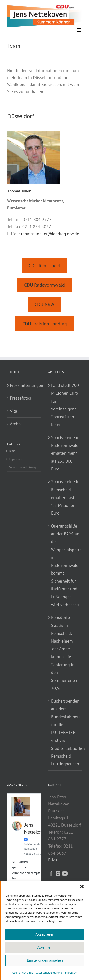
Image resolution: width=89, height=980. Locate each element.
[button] (82, 886)
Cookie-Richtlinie (23, 973)
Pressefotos (21, 398)
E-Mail (54, 860)
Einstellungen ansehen (45, 960)
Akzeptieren (45, 934)
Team (12, 451)
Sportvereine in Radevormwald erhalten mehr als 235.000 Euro (65, 453)
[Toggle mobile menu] (79, 30)
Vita (14, 411)
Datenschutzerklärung (49, 973)
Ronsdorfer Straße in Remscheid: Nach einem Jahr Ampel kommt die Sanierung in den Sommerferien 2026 (64, 653)
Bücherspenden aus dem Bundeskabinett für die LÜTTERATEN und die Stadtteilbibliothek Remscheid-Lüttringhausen (65, 732)
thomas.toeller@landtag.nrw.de (50, 234)
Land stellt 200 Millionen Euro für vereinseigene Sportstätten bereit (65, 405)
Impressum (71, 973)
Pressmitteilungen (24, 385)
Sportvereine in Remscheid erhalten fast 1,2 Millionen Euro (65, 497)
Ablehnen (45, 947)
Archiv (16, 424)
